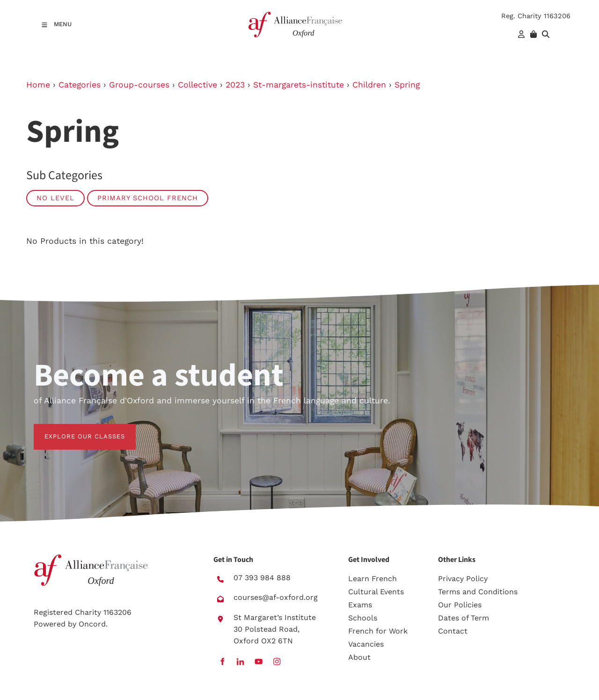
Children (369, 85)
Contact (453, 631)
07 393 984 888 (262, 578)
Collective (197, 85)
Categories (80, 85)
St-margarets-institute (299, 85)
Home (38, 85)
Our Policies (460, 605)
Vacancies (366, 644)
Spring (407, 85)
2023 (235, 85)
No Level (55, 198)
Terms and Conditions (478, 592)
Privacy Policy (463, 579)
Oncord (92, 624)
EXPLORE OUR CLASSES (74, 429)
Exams (360, 605)
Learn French (373, 579)
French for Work (378, 631)
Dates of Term (464, 618)
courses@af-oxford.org (276, 597)
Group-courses (139, 85)
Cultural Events (376, 592)
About (359, 657)
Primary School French (148, 198)
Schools (363, 618)
